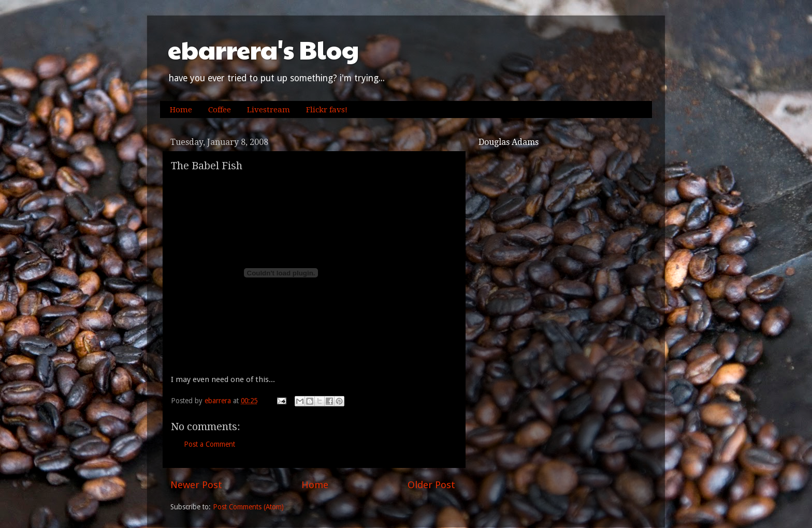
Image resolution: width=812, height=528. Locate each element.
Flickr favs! (327, 110)
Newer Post (196, 485)
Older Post (431, 485)
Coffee (220, 110)
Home (181, 110)
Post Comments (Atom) (248, 507)
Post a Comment (209, 444)
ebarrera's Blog (263, 49)
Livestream (269, 110)
